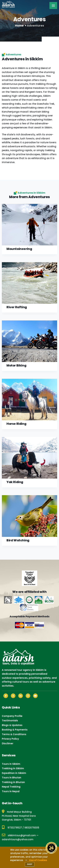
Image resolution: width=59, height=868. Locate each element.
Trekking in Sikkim (13, 768)
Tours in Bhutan (12, 778)
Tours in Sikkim (11, 764)
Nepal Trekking (11, 787)
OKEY (30, 864)
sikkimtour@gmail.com (19, 835)
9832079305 (32, 828)
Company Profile (12, 716)
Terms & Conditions (14, 734)
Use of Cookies (38, 860)
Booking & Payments (15, 730)
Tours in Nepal (11, 791)
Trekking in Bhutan (13, 782)
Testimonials (10, 720)
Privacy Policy (10, 739)
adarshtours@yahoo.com (18, 839)
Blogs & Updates (12, 725)
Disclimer (8, 743)
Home (19, 26)
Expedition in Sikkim (14, 773)
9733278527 (15, 828)
